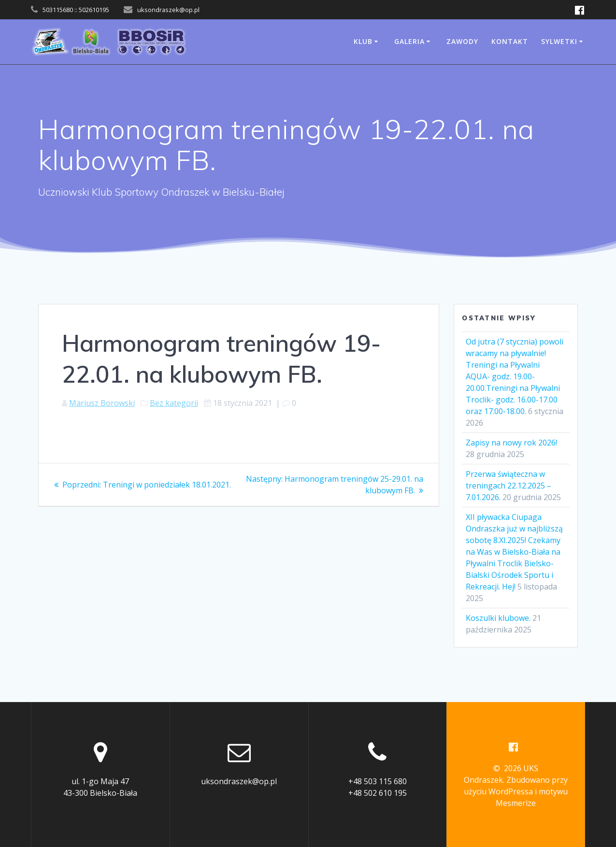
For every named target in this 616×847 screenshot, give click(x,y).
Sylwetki (559, 41)
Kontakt (510, 41)
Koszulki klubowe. (498, 618)
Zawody (462, 41)
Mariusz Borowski (102, 403)
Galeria (409, 41)
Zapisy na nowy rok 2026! (511, 443)
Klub (363, 41)
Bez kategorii (174, 403)
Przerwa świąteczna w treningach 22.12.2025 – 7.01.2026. (509, 486)
